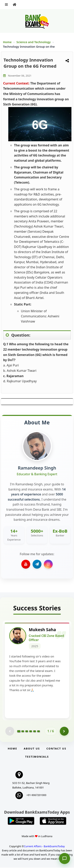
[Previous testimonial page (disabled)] (10, 732)
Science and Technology (34, 42)
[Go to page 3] (27, 732)
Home (7, 42)
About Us (32, 749)
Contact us (56, 749)
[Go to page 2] (23, 732)
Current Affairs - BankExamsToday (44, 847)
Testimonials (37, 757)
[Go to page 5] (35, 732)
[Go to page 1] (19, 732)
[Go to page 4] (31, 732)
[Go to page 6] (38, 732)
